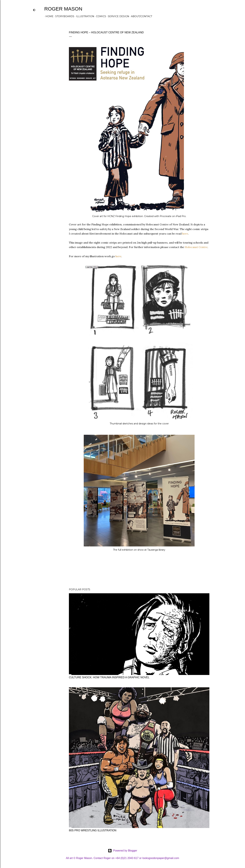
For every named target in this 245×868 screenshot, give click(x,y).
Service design (117, 16)
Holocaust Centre (196, 247)
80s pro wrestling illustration (93, 830)
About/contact (140, 16)
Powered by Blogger (122, 851)
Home (48, 16)
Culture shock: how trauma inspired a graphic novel (109, 677)
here (185, 234)
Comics (100, 16)
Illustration (84, 16)
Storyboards (64, 16)
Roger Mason (63, 9)
